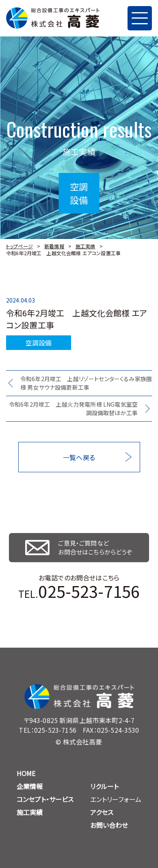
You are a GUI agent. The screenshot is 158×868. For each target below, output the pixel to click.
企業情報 (30, 786)
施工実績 (85, 246)
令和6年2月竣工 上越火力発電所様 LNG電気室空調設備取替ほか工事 (73, 408)
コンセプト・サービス (45, 799)
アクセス (102, 812)
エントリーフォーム (116, 799)
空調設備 (39, 343)
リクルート (105, 786)
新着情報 (54, 246)
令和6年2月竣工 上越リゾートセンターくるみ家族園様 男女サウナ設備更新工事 (86, 383)
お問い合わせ (109, 825)
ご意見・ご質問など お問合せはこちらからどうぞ (95, 547)
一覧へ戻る (79, 457)
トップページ (19, 246)
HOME (26, 773)
